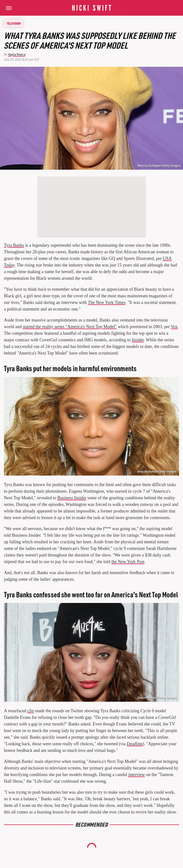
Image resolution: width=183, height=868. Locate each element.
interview (137, 775)
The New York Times (107, 302)
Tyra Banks (14, 245)
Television (14, 23)
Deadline (135, 744)
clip (31, 711)
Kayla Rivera (17, 54)
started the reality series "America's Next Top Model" (70, 327)
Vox (174, 327)
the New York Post (128, 562)
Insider (138, 340)
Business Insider (72, 498)
